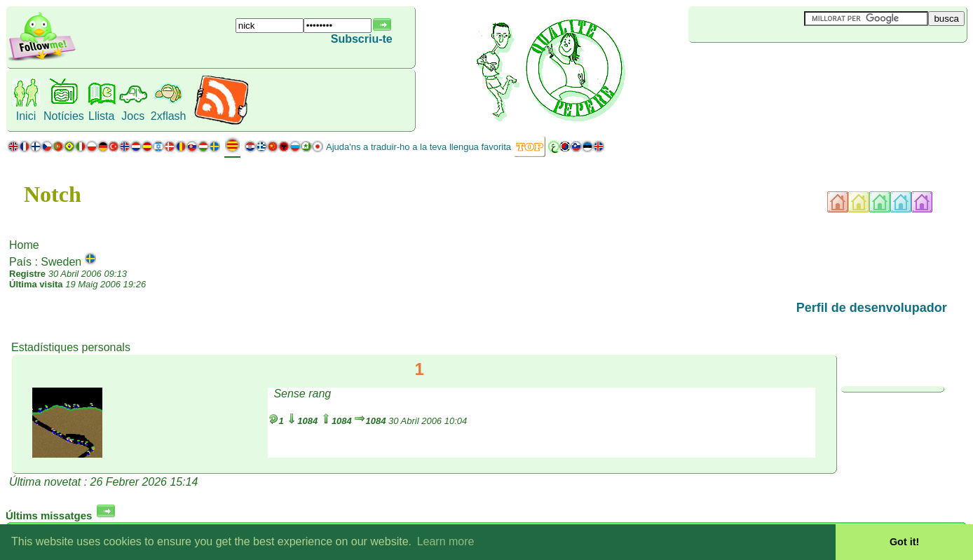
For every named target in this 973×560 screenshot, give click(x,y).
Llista (101, 116)
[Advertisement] (772, 66)
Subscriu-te (362, 39)
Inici (26, 116)
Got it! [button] (904, 542)
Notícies (64, 116)
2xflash (169, 116)
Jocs (133, 116)
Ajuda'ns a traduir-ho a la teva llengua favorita (419, 147)
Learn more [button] (446, 541)
